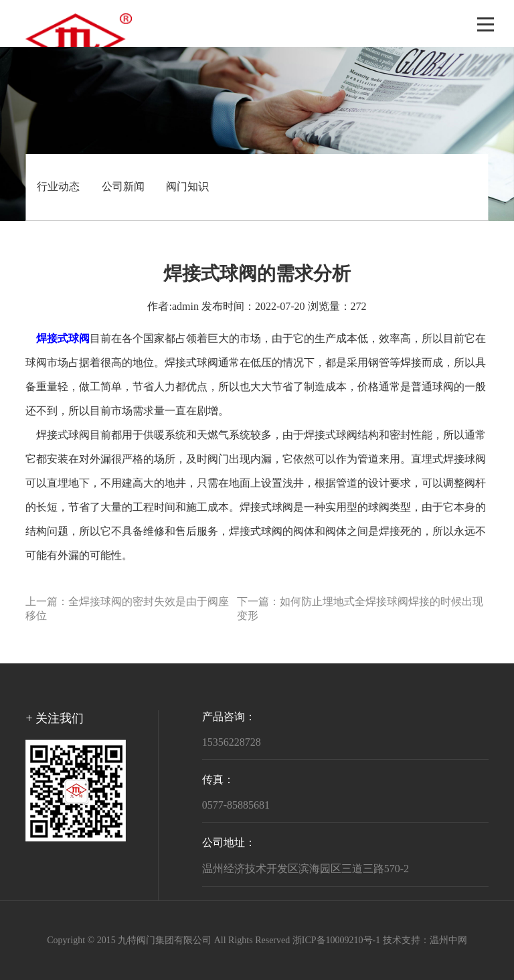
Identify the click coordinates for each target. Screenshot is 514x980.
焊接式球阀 (191, 363)
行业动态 (58, 187)
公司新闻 (123, 187)
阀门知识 (187, 187)
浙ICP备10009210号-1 (336, 941)
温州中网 (448, 941)
